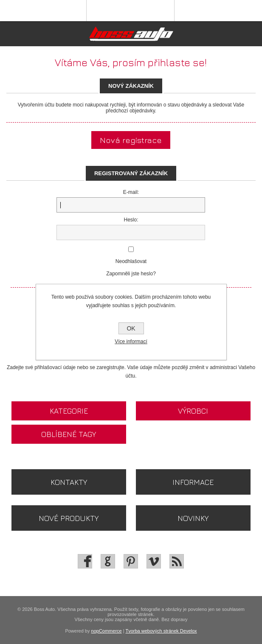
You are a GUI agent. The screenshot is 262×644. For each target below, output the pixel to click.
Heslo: (131, 220)
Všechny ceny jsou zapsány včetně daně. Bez (123, 619)
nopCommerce (107, 631)
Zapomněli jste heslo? (131, 274)
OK (131, 328)
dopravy (179, 619)
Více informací (131, 342)
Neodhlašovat (131, 261)
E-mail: (131, 192)
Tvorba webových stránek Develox (161, 631)
